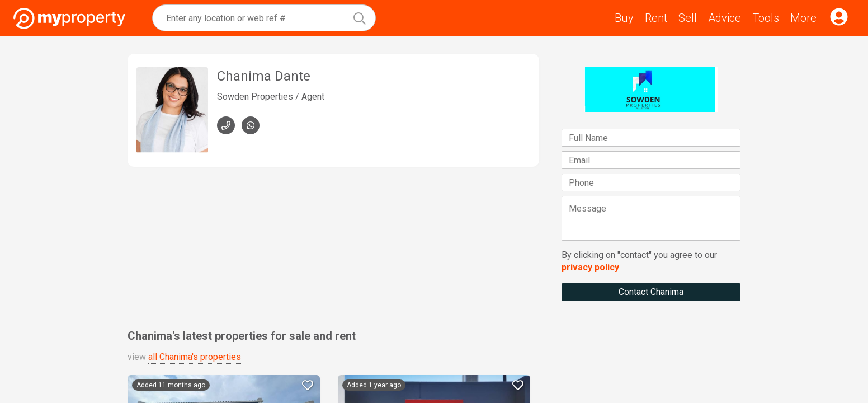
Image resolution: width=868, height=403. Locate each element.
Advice (725, 18)
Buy (624, 18)
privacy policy (590, 267)
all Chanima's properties (195, 357)
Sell (688, 18)
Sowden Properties (255, 97)
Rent (656, 18)
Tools (766, 18)
